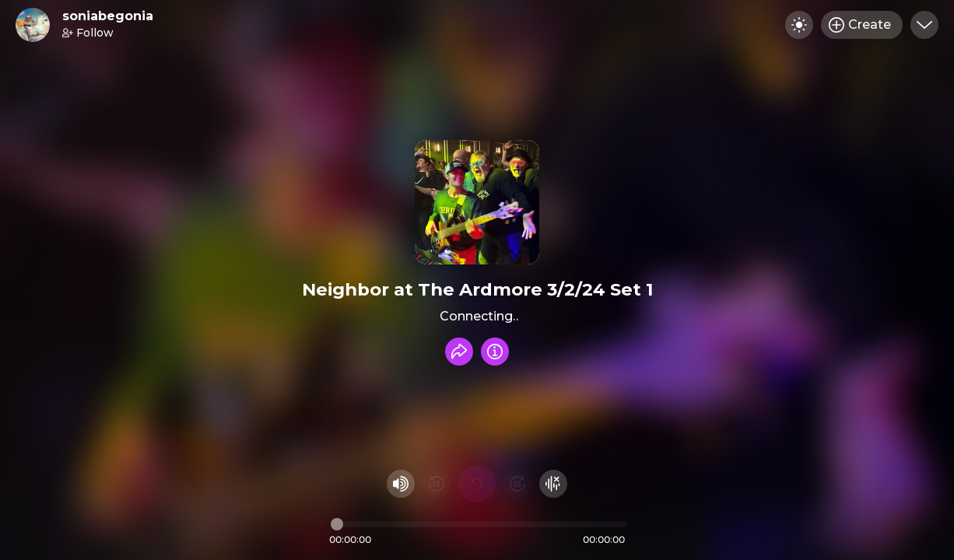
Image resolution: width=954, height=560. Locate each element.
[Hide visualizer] (553, 484)
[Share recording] (459, 352)
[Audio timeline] (479, 524)
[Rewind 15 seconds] (437, 484)
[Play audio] (477, 484)
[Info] (495, 352)
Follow (88, 33)
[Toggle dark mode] (799, 25)
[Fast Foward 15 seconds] (517, 484)
